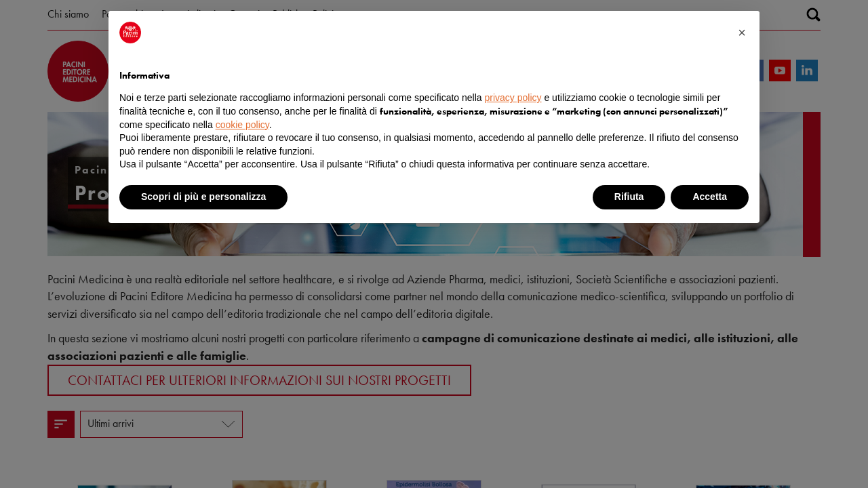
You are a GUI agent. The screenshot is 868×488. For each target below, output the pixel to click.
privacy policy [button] (513, 98)
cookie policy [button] (242, 125)
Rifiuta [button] (629, 197)
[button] (742, 33)
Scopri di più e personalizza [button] (203, 197)
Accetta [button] (710, 197)
